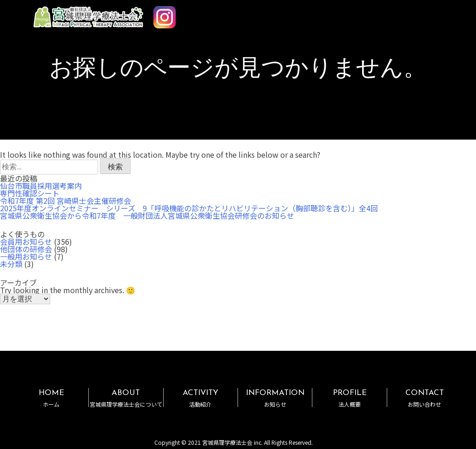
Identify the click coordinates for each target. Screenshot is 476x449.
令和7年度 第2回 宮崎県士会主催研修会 (66, 201)
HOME (51, 398)
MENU (443, 13)
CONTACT (424, 398)
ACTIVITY (201, 398)
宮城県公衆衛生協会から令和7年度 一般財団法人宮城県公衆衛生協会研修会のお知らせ (147, 215)
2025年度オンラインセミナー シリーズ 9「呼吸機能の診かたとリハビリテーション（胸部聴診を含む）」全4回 (189, 208)
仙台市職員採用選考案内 (41, 186)
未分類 (11, 264)
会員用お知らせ (26, 241)
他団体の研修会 (26, 249)
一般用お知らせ (26, 256)
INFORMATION (275, 398)
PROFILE (349, 398)
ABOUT (126, 398)
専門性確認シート (30, 193)
